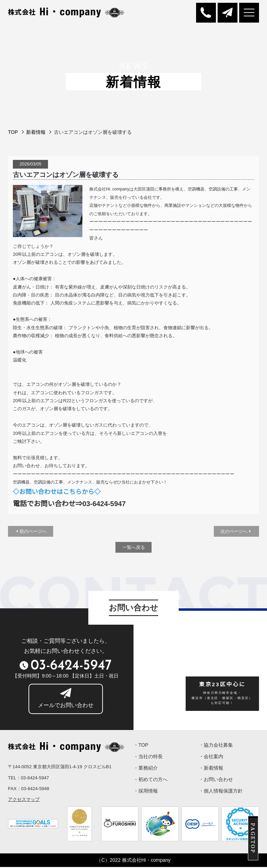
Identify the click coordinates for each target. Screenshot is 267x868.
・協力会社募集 (216, 747)
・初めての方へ (151, 783)
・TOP (141, 747)
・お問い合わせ (216, 783)
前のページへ (33, 532)
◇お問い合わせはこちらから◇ (57, 492)
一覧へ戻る (134, 548)
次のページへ (234, 532)
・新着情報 (211, 771)
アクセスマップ (24, 800)
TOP (13, 133)
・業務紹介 (146, 771)
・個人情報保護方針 (221, 795)
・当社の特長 (148, 759)
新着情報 (36, 133)
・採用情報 (146, 795)
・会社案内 (211, 759)
